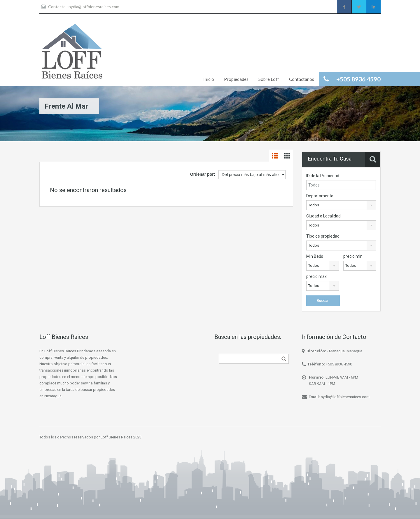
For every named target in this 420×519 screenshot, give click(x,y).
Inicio (209, 79)
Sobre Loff (269, 79)
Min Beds (315, 256)
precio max (316, 276)
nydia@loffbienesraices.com (94, 7)
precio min (353, 256)
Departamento (320, 196)
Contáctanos (302, 79)
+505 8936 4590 (339, 364)
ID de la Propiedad (323, 176)
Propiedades (236, 79)
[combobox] (341, 205)
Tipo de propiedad (323, 236)
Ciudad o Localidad (323, 216)
